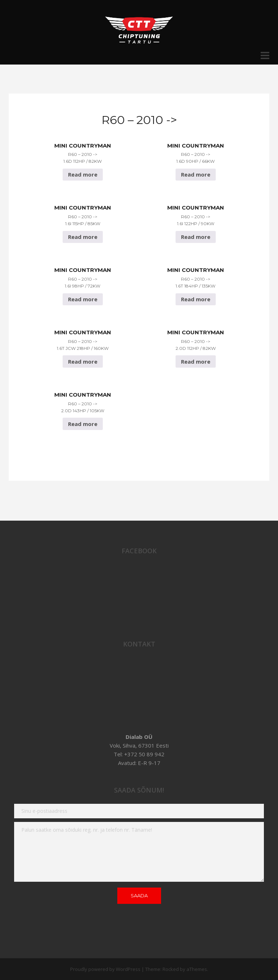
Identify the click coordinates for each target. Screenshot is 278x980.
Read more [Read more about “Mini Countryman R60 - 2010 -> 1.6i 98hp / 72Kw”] (83, 299)
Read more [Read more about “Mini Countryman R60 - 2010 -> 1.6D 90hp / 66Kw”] (196, 174)
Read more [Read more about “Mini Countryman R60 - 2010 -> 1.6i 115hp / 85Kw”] (83, 237)
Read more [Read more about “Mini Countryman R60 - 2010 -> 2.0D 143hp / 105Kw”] (83, 424)
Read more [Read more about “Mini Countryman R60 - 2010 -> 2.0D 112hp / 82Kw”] (196, 361)
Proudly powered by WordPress (105, 969)
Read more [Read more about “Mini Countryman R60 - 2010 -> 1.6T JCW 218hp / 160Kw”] (83, 361)
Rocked (171, 969)
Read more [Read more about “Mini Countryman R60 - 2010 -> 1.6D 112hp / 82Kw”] (83, 174)
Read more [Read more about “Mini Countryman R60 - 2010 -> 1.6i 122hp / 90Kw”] (196, 237)
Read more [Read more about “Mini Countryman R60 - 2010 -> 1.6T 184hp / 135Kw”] (196, 299)
